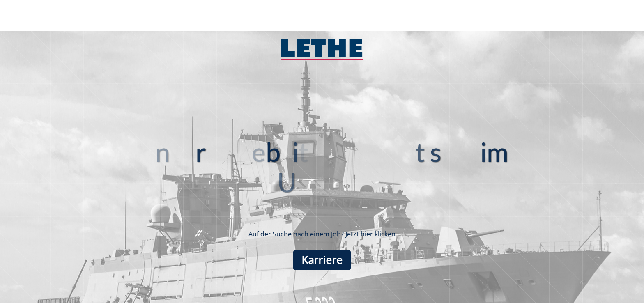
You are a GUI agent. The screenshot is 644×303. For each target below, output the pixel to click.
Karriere (322, 260)
